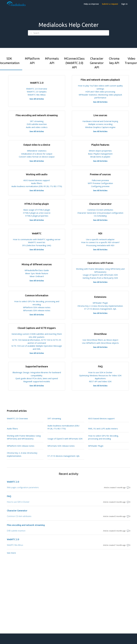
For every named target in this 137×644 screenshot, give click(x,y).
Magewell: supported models (37, 381)
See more (11, 553)
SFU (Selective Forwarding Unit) (37, 245)
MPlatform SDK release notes (37, 307)
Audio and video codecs (37, 127)
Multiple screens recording (100, 124)
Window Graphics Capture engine (100, 127)
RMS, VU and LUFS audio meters (103, 429)
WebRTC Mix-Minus (37, 95)
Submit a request (110, 4)
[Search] (68, 33)
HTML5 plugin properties (37, 216)
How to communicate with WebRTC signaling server (37, 239)
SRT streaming (37, 121)
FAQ (9, 496)
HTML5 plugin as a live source (37, 213)
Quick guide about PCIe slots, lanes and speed (37, 378)
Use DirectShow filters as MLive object (100, 340)
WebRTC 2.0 (13, 482)
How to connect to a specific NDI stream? (100, 242)
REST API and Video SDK (100, 381)
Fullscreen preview (100, 180)
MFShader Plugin (100, 303)
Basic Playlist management (100, 154)
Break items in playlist (100, 157)
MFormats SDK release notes (37, 310)
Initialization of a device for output (37, 154)
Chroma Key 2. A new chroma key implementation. (100, 306)
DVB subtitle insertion (37, 124)
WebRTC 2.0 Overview (37, 89)
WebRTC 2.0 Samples (37, 92)
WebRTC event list (37, 242)
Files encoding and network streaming (26, 525)
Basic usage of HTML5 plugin (37, 210)
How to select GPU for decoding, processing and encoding (103, 437)
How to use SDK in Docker (100, 372)
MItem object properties (100, 151)
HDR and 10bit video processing (100, 92)
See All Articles (37, 99)
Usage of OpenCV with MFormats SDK (100, 275)
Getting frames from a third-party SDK (100, 278)
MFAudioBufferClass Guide (37, 270)
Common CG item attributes (100, 210)
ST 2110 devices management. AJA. (100, 309)
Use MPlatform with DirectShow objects (100, 343)
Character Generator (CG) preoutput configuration (100, 213)
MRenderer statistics (37, 151)
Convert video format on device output (37, 157)
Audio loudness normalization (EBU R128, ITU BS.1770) (37, 186)
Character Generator (17, 511)
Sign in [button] (124, 4)
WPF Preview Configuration (100, 183)
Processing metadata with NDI (100, 245)
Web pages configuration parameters (23, 487)
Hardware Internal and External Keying (100, 121)
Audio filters (37, 183)
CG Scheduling (100, 216)
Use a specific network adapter (100, 239)
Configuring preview (100, 186)
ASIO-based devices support (37, 180)
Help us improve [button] (91, 4)
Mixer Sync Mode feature (37, 273)
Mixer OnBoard (37, 276)
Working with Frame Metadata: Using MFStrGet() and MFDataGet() (24, 437)
